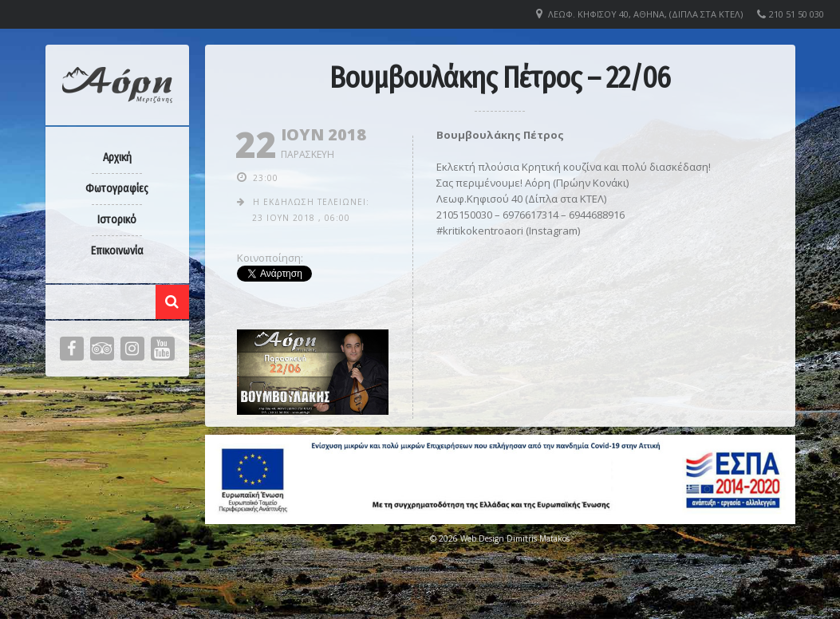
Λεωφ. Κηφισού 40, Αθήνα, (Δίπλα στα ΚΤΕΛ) (645, 14)
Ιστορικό (117, 220)
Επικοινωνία (117, 251)
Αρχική (117, 158)
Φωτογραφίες (117, 189)
